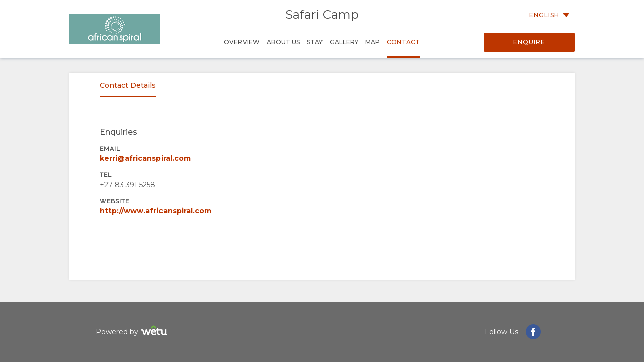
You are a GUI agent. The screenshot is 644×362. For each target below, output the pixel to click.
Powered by (133, 332)
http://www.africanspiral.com (155, 211)
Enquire (529, 42)
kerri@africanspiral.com (145, 158)
